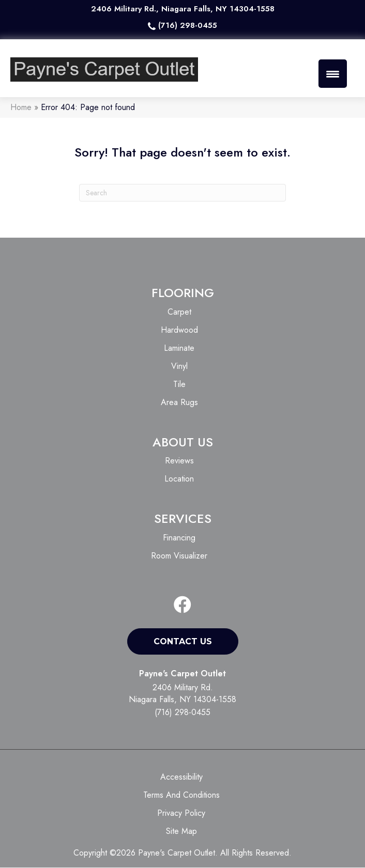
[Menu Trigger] (333, 74)
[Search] (182, 193)
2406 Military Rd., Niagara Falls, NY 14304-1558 (183, 9)
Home (21, 108)
